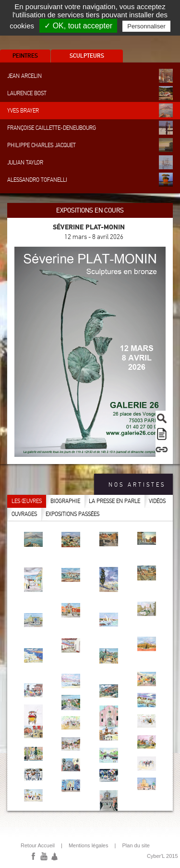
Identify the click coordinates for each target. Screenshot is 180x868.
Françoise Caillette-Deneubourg (90, 128)
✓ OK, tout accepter (78, 26)
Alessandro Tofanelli (90, 180)
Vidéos (157, 501)
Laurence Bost (90, 93)
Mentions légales (89, 845)
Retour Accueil (38, 845)
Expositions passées (72, 514)
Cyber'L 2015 (162, 856)
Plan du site (136, 845)
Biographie (65, 501)
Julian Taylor (90, 162)
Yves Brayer (90, 110)
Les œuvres (27, 501)
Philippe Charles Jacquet (90, 145)
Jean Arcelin (90, 76)
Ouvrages (24, 514)
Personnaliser (146, 26)
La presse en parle (114, 501)
